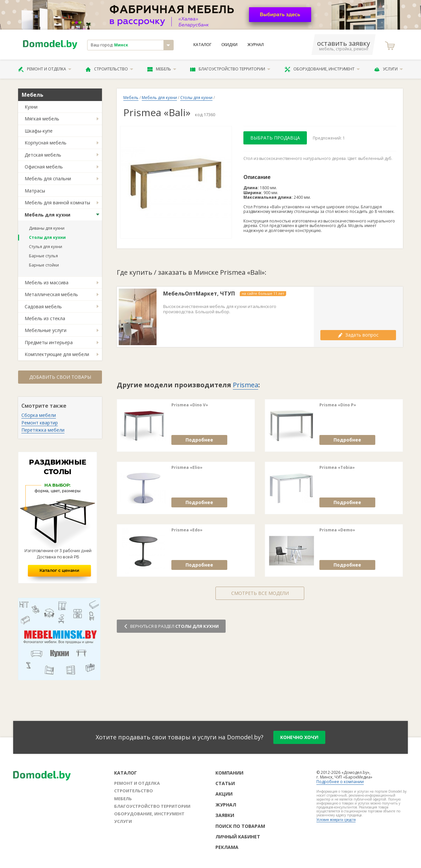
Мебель (162, 69)
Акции (224, 794)
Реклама (227, 847)
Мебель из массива (47, 282)
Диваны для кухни (47, 228)
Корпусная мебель (46, 143)
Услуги (388, 69)
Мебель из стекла (45, 318)
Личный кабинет (238, 837)
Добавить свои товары (60, 377)
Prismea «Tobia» (337, 468)
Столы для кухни (47, 237)
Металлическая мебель (51, 294)
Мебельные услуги (46, 330)
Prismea (246, 385)
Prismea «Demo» (337, 530)
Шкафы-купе (39, 131)
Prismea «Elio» (187, 468)
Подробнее (199, 440)
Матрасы (35, 191)
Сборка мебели (39, 415)
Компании (229, 773)
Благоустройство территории (230, 69)
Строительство (109, 69)
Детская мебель (43, 155)
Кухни (31, 107)
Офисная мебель (44, 167)
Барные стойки (44, 265)
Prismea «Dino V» (190, 405)
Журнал (256, 45)
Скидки (229, 45)
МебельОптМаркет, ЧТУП (199, 294)
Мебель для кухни (48, 215)
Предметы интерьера (49, 342)
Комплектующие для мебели (57, 354)
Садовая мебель (43, 306)
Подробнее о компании (340, 782)
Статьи (225, 783)
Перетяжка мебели (43, 430)
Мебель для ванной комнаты (57, 203)
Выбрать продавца (275, 138)
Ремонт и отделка (45, 69)
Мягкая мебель (42, 119)
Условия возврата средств (336, 820)
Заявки (225, 815)
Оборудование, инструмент (322, 69)
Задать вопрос (358, 335)
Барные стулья (43, 256)
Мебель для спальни (48, 179)
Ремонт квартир (40, 423)
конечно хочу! (299, 737)
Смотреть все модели (260, 593)
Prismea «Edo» (187, 530)
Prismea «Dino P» (338, 405)
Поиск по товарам (240, 826)
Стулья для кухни (46, 247)
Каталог (202, 45)
